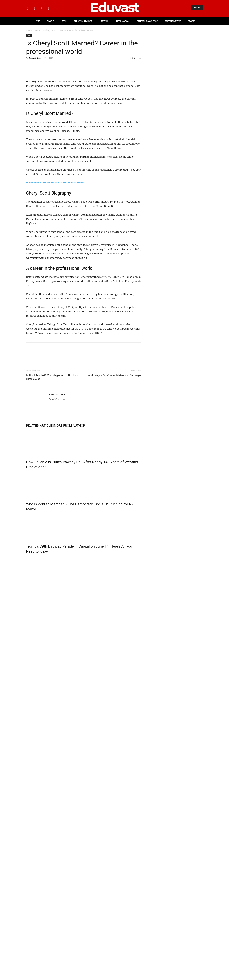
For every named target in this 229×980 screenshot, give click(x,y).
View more (27, 742)
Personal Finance (184, 672)
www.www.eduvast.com (34, 914)
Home (29, 30)
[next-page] (33, 624)
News (37, 30)
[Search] (197, 8)
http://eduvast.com (57, 464)
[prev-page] (28, 624)
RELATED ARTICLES (40, 491)
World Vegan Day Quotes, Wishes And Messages (115, 441)
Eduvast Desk (35, 58)
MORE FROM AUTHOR (69, 491)
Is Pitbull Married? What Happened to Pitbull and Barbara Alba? (53, 442)
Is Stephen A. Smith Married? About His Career (55, 248)
